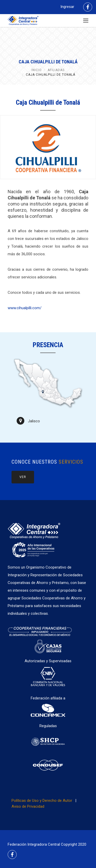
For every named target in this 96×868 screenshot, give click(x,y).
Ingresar (67, 7)
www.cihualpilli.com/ (25, 308)
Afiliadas (56, 70)
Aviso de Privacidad (28, 806)
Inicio (37, 70)
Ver (23, 477)
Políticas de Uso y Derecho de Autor (42, 801)
